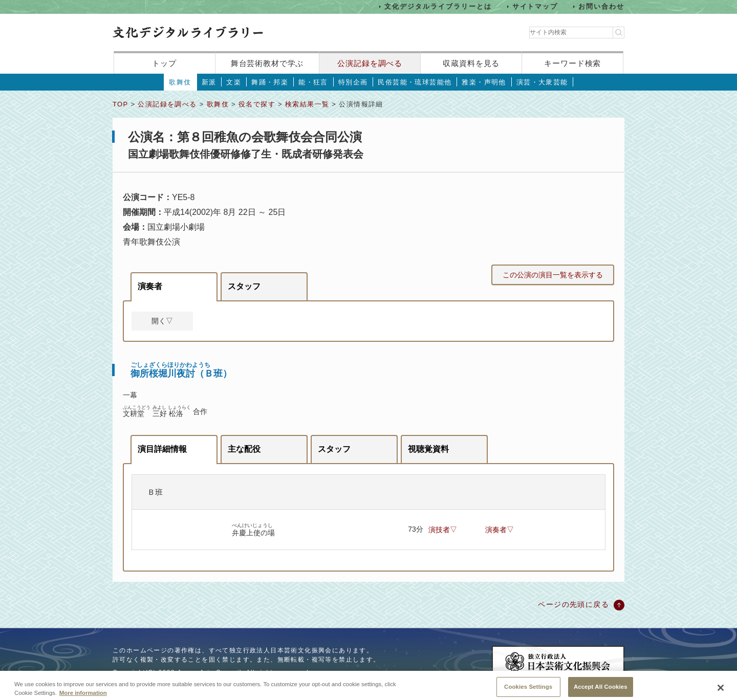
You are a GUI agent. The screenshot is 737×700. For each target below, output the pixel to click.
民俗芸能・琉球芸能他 (415, 82)
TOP (120, 104)
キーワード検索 (572, 63)
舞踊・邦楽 (270, 82)
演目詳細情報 (162, 449)
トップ (164, 63)
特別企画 (353, 82)
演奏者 (150, 286)
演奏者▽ (500, 530)
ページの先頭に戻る (573, 604)
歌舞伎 (180, 82)
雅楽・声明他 (484, 82)
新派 (209, 82)
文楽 (234, 82)
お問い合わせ (601, 6)
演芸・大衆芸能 (542, 82)
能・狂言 (313, 82)
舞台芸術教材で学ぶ (267, 63)
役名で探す (257, 104)
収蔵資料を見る (471, 63)
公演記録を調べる (370, 63)
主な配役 (244, 449)
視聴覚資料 (428, 449)
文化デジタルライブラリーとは (438, 6)
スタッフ (244, 286)
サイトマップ (535, 6)
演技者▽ (443, 530)
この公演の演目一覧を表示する (553, 275)
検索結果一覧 (307, 104)
